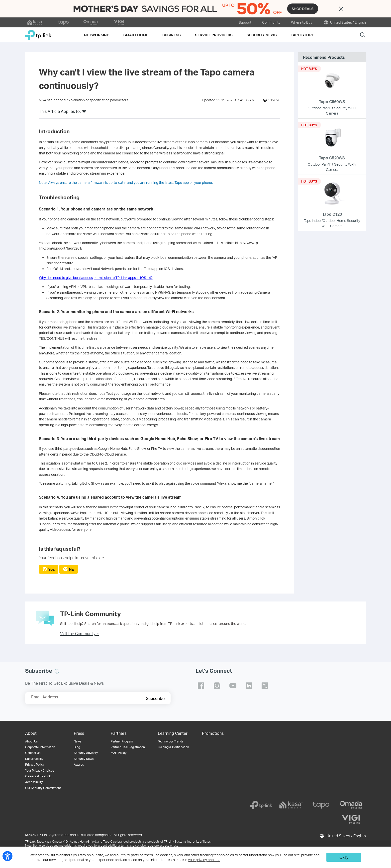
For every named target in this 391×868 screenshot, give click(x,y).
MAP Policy (119, 753)
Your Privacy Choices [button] (40, 770)
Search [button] (363, 35)
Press (79, 733)
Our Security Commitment (43, 788)
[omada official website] (91, 22)
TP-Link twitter (265, 686)
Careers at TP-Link (38, 776)
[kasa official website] (35, 22)
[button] (84, 113)
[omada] (351, 805)
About (31, 733)
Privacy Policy (35, 765)
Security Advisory (86, 753)
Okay (344, 857)
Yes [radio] (51, 569)
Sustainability (34, 759)
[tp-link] (261, 805)
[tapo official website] (63, 22)
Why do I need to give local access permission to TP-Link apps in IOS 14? (96, 278)
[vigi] (351, 819)
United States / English (344, 22)
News (78, 741)
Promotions (213, 733)
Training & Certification (173, 747)
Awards (79, 765)
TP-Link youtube (233, 686)
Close (341, 9)
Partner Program (122, 741)
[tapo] (321, 805)
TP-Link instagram (217, 686)
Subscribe (155, 698)
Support (245, 22)
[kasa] (291, 805)
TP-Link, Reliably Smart (38, 33)
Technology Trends (171, 741)
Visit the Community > (79, 634)
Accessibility (34, 782)
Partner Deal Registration (128, 747)
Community (271, 22)
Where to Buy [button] (302, 22)
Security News (84, 759)
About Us (31, 741)
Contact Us (33, 753)
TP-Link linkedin (249, 686)
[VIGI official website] (119, 22)
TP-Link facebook (201, 686)
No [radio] (72, 569)
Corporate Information (40, 747)
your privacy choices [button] (204, 860)
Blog (77, 747)
